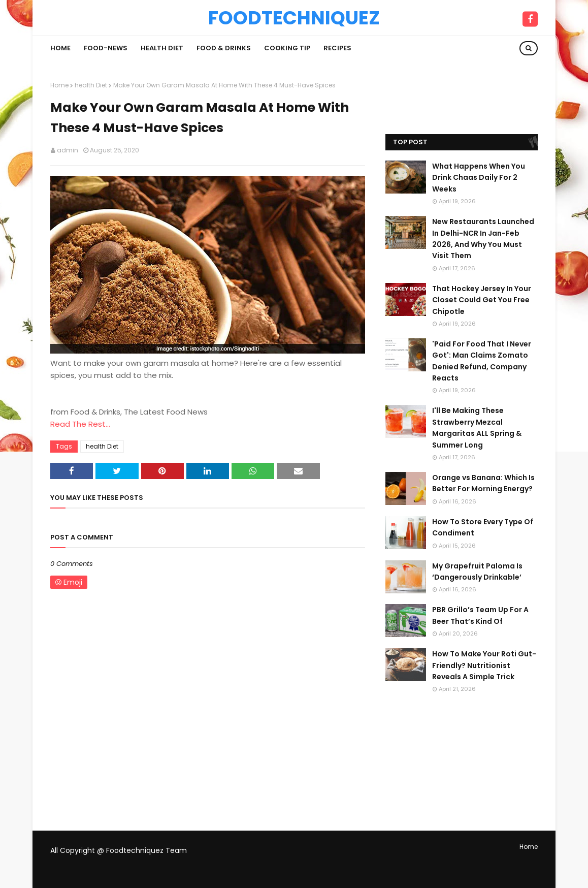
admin (68, 150)
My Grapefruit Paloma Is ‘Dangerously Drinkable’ (477, 572)
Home (59, 85)
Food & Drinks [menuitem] (224, 48)
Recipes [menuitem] (337, 48)
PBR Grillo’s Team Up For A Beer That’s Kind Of (480, 615)
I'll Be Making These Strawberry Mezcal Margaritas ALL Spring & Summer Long (477, 427)
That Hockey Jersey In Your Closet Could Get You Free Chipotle (482, 300)
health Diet (91, 85)
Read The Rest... (80, 424)
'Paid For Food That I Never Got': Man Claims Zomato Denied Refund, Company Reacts (482, 361)
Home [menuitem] (60, 48)
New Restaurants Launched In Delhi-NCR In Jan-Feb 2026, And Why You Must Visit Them (483, 239)
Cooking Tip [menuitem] (287, 48)
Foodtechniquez (294, 18)
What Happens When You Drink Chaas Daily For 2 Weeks (479, 178)
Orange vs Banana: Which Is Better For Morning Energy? (483, 483)
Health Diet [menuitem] (162, 48)
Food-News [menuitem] (106, 48)
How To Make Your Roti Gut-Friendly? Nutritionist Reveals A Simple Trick (484, 665)
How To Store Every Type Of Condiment (483, 527)
